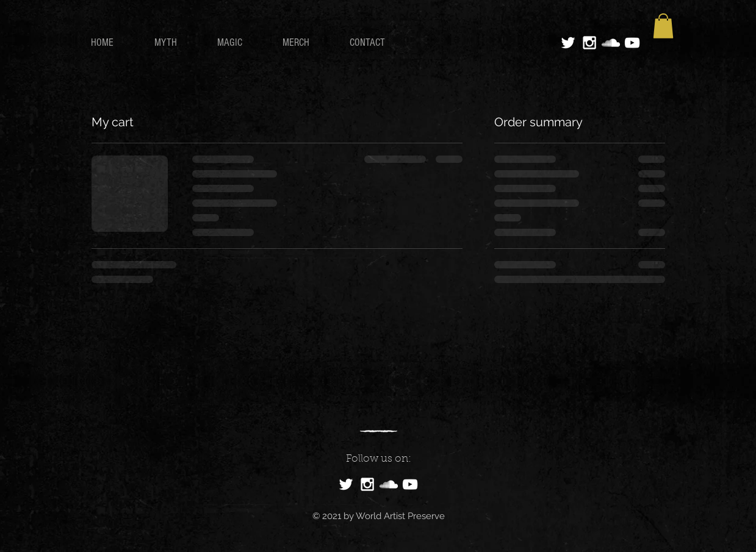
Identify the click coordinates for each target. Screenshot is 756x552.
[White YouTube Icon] (632, 43)
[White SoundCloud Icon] (611, 43)
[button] (663, 26)
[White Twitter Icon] (568, 43)
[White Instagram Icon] (589, 43)
